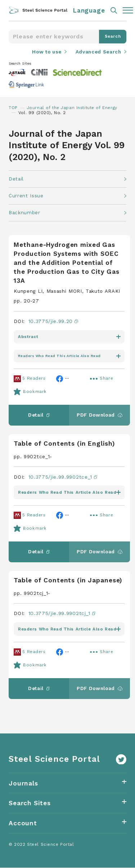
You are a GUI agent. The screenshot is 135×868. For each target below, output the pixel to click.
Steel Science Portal (54, 760)
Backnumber (24, 213)
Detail (16, 179)
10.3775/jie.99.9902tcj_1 (62, 614)
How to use (46, 52)
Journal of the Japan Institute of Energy (73, 108)
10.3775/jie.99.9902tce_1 (63, 477)
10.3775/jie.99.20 (53, 322)
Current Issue (26, 196)
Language (89, 10)
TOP (13, 108)
